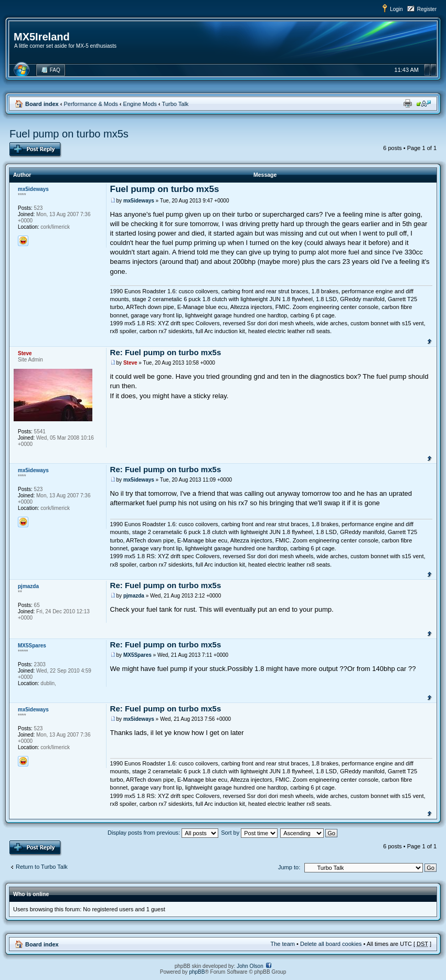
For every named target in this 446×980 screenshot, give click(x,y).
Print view (408, 103)
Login (396, 9)
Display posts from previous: (163, 833)
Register (427, 9)
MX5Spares (137, 655)
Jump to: (289, 867)
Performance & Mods (91, 104)
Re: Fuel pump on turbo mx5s (166, 352)
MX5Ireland (42, 37)
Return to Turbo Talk (42, 867)
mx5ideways (139, 201)
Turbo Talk (176, 104)
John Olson (250, 966)
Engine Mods (140, 104)
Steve (130, 363)
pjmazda (134, 596)
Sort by (249, 833)
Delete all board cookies (331, 944)
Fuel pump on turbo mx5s (69, 134)
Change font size (424, 103)
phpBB (197, 972)
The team (283, 944)
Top (429, 340)
